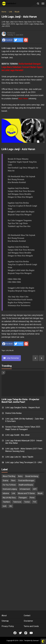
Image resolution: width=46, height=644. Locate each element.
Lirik (7, 350)
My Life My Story (9, 498)
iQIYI (35, 489)
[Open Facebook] (15, 633)
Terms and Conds (31, 626)
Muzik (11, 350)
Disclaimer (28, 621)
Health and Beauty (26, 485)
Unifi (5, 506)
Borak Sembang (32, 476)
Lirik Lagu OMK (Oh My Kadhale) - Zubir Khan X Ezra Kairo (25, 420)
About (4, 616)
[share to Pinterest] (26, 40)
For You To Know (9, 485)
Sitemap (5, 621)
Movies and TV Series (26, 493)
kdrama (6, 493)
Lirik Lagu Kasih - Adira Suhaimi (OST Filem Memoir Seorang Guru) (24, 450)
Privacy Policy (8, 626)
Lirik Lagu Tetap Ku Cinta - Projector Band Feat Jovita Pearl (20, 401)
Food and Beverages (26, 481)
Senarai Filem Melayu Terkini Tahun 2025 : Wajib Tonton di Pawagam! (23, 428)
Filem (13, 481)
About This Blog (9, 476)
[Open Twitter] (20, 633)
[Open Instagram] (26, 633)
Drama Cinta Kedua (13, 413)
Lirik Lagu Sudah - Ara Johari (17, 435)
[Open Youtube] (31, 633)
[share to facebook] (7, 40)
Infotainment (25, 489)
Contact (27, 616)
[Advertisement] (23, 535)
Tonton (27, 502)
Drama (5, 481)
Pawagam (23, 498)
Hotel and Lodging (10, 489)
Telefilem (6, 502)
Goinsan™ (36, 641)
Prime (32, 498)
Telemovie (17, 502)
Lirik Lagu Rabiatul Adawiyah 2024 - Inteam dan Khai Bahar (24, 442)
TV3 (34, 502)
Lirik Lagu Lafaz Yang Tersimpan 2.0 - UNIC (24, 462)
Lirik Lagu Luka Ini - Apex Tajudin (19, 457)
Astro (20, 476)
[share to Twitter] (18, 40)
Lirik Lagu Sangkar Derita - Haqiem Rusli (23, 408)
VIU (11, 506)
